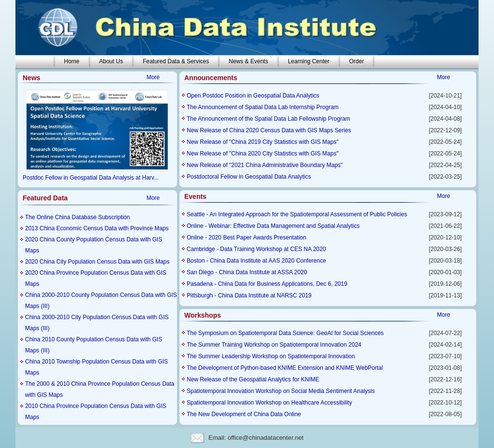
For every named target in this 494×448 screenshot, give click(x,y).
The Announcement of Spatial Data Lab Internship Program (263, 107)
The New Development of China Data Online (244, 414)
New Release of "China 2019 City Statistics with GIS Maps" (263, 142)
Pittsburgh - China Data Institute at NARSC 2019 (249, 295)
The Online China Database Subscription (77, 217)
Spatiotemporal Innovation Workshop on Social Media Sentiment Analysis (281, 391)
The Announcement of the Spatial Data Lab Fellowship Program (268, 119)
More (153, 77)
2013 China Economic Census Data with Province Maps (97, 228)
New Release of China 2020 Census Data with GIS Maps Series (269, 130)
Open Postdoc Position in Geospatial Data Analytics (253, 96)
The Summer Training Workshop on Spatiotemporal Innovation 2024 (274, 345)
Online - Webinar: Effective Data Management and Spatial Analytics (273, 226)
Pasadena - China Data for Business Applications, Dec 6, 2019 (267, 284)
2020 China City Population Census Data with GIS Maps (97, 262)
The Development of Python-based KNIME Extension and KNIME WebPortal (285, 368)
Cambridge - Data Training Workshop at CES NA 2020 (256, 249)
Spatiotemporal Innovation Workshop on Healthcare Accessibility (269, 403)
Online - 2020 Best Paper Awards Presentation (247, 238)
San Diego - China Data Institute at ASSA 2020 (247, 272)
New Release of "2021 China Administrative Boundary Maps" (265, 165)
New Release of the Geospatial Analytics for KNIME (253, 379)
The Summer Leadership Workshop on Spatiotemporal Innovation (271, 356)
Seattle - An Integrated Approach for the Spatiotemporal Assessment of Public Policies (297, 214)
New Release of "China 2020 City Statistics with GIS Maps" (263, 154)
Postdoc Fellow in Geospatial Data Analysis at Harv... (91, 178)
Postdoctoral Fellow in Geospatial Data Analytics (249, 177)
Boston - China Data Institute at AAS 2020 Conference (256, 261)
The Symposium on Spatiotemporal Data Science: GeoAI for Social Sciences (285, 333)
